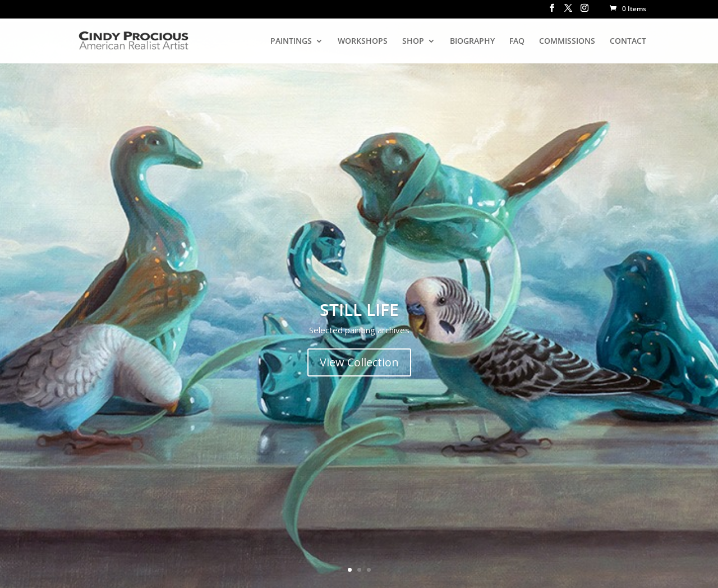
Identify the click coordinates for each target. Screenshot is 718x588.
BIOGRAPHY (472, 42)
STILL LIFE (359, 309)
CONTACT (628, 42)
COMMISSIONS (567, 42)
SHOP (413, 42)
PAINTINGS (291, 42)
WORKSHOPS (363, 42)
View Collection (359, 362)
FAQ (517, 42)
